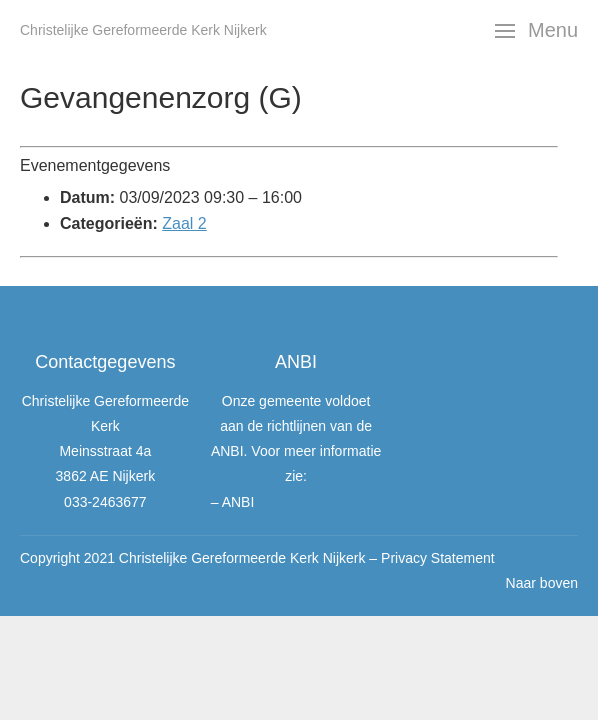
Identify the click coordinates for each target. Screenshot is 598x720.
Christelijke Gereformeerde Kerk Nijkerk (143, 30)
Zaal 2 (184, 223)
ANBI (238, 502)
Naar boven (542, 583)
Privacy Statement (438, 558)
